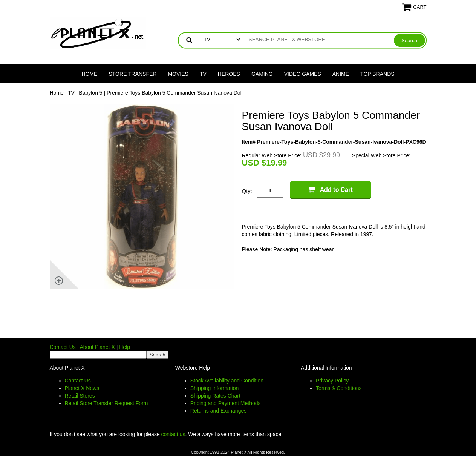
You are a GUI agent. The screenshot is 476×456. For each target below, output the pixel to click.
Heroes (229, 74)
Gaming (262, 74)
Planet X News (82, 388)
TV (203, 74)
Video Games (303, 74)
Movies (178, 74)
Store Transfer (132, 74)
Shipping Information (214, 388)
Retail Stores (80, 396)
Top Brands (377, 74)
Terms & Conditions (339, 388)
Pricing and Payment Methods (226, 403)
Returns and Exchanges (218, 411)
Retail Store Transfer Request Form (106, 403)
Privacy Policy (332, 381)
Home (89, 74)
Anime (341, 74)
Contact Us (63, 347)
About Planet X (97, 347)
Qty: (247, 191)
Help (125, 347)
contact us (173, 434)
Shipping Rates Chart (215, 396)
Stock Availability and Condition (227, 381)
